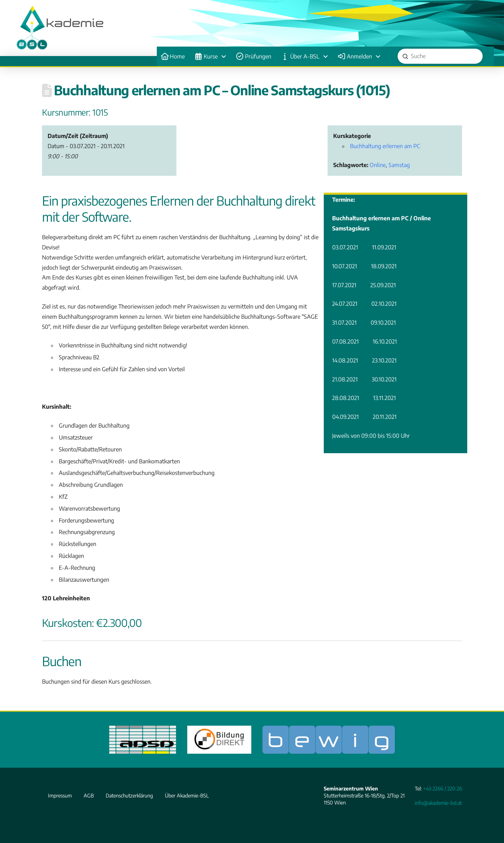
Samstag (399, 165)
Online (378, 165)
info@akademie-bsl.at (438, 803)
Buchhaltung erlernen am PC (385, 146)
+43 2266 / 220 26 (443, 788)
